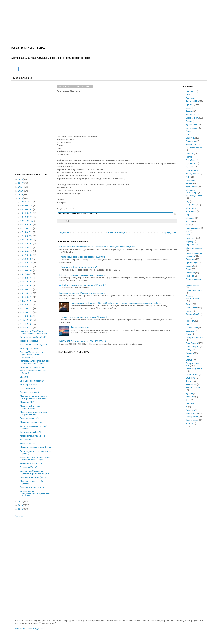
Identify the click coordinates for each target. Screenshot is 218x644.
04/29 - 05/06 (27, 270)
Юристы (189, 423)
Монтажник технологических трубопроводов (33, 413)
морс (188, 215)
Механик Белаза (28, 444)
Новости (190, 238)
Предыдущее (170, 232)
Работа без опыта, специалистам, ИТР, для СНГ (84, 285)
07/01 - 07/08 (27, 240)
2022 (21, 183)
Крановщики (192, 187)
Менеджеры (192, 208)
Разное (189, 311)
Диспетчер (191, 163)
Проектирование (194, 279)
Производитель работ (30, 418)
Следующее (63, 232)
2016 (21, 505)
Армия (189, 111)
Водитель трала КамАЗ (31, 432)
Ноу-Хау (190, 241)
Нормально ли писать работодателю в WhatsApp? (84, 317)
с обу (188, 324)
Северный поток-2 (194, 338)
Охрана (189, 266)
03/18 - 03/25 (27, 289)
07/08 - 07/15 (27, 236)
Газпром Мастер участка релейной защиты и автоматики (31, 355)
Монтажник (191, 211)
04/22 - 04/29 (27, 274)
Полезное (190, 273)
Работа (189, 304)
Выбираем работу (194, 148)
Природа (190, 276)
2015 (21, 509)
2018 (21, 198)
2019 (21, 195)
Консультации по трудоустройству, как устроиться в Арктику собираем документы (98, 247)
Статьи (189, 360)
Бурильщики (192, 125)
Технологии (191, 384)
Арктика (190, 105)
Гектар (189, 157)
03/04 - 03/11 (27, 297)
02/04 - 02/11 (27, 312)
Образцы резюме (194, 248)
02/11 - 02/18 (27, 308)
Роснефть (190, 321)
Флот (188, 400)
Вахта (189, 131)
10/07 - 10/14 (27, 202)
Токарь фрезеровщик (30, 341)
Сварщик (190, 331)
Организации (192, 263)
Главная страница (23, 78)
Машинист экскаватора (31, 422)
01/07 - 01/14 (27, 328)
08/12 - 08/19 (27, 217)
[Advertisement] (84, 20)
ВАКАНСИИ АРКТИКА (28, 48)
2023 (21, 179)
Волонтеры (191, 141)
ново (188, 235)
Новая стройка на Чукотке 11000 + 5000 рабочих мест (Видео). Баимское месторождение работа (116, 303)
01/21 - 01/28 (27, 320)
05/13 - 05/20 (27, 263)
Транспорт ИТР (193, 388)
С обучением (192, 328)
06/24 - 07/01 (27, 244)
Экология (190, 410)
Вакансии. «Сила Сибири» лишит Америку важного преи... (35, 459)
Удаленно (190, 397)
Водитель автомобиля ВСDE (33, 337)
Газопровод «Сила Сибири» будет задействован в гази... (34, 332)
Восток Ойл (191, 145)
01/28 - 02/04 (27, 316)
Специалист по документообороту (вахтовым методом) (35, 493)
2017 (21, 502)
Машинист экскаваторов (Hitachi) (35, 447)
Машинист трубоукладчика (33, 436)
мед (188, 201)
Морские (190, 218)
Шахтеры (190, 403)
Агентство (191, 98)
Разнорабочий (193, 314)
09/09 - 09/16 (27, 205)
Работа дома (192, 308)
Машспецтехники (194, 196)
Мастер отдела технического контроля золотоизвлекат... (34, 397)
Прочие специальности (193, 297)
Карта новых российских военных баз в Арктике (83, 257)
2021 (21, 187)
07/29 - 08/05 (27, 225)
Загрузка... (20, 516)
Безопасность (192, 118)
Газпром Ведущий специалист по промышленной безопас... (35, 362)
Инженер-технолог (29, 385)
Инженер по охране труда (32, 367)
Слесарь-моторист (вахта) (32, 487)
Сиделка (24, 377)
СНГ (188, 357)
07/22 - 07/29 (27, 228)
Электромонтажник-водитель (34, 345)
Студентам (191, 378)
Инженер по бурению (30, 349)
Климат (189, 183)
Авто (188, 95)
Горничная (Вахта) (29, 467)
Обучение (190, 259)
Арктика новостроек (80, 327)
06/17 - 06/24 (27, 248)
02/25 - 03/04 (27, 301)
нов (188, 231)
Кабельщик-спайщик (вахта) (33, 477)
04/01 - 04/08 (27, 282)
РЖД (188, 318)
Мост (188, 225)
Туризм (189, 394)
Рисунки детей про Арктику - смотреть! (79, 267)
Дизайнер (191, 160)
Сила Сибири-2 (193, 347)
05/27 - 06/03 (27, 255)
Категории (191, 180)
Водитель (190, 138)
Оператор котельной (30, 392)
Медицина (191, 205)
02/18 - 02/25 (27, 305)
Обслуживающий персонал (194, 255)
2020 (21, 191)
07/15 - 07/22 (27, 232)
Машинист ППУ (27, 402)
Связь (189, 334)
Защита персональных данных (29, 629)
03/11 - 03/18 (27, 293)
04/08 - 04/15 (27, 278)
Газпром (190, 154)
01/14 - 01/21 (27, 324)
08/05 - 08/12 (27, 221)
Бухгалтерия (192, 128)
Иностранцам (192, 170)
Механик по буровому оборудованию (30, 407)
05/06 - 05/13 (27, 267)
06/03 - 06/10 (27, 251)
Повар (189, 269)
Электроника (192, 420)
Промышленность (194, 291)
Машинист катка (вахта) (31, 464)
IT (187, 427)
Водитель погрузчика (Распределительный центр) (83, 293)
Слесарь (190, 353)
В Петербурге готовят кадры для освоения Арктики (83, 275)
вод (188, 135)
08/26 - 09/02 (27, 209)
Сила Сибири (192, 343)
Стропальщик (192, 375)
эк (187, 407)
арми (188, 108)
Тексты (189, 381)
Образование (192, 245)
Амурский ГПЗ (192, 101)
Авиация (190, 91)
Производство (192, 285)
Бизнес (189, 121)
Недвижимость (193, 228)
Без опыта (191, 115)
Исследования (193, 174)
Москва (189, 221)
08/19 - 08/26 (27, 213)
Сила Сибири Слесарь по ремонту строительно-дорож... (35, 472)
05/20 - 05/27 (27, 259)
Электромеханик (28, 388)
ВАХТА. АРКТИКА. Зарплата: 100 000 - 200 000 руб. (83, 341)
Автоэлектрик (27, 440)
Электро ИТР (192, 413)
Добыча (190, 167)
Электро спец (192, 417)
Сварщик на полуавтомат (32, 381)
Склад (189, 350)
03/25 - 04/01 (27, 286)
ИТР (188, 177)
